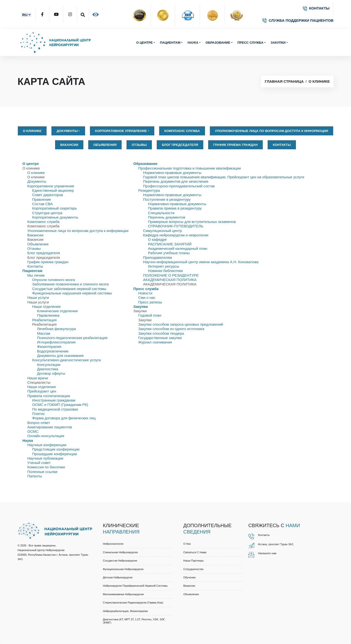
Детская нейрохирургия (118, 577)
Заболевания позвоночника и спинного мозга (70, 284)
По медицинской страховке (55, 409)
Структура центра (47, 213)
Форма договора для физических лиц (64, 418)
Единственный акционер (53, 190)
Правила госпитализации (49, 396)
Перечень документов (167, 217)
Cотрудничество (193, 569)
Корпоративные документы (55, 217)
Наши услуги (38, 297)
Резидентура (149, 190)
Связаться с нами (195, 552)
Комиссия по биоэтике (46, 467)
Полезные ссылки (42, 472)
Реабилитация (44, 320)
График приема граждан (235, 145)
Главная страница (284, 81)
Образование (218, 43)
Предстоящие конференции (56, 449)
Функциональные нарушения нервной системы (72, 293)
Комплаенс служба (182, 131)
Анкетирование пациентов (50, 427)
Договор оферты (51, 373)
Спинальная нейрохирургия (120, 552)
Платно (38, 414)
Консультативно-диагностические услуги (66, 360)
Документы (67, 131)
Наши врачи (38, 378)
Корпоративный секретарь (54, 208)
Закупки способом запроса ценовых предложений (181, 324)
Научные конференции (47, 445)
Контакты (282, 145)
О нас (187, 544)
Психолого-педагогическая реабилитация (72, 338)
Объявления (105, 145)
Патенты (35, 476)
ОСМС (33, 431)
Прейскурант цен (42, 391)
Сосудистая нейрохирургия (120, 561)
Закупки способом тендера (161, 333)
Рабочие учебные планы (169, 253)
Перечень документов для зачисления (176, 181)
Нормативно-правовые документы (172, 173)
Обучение (189, 577)
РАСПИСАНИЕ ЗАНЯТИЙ (170, 244)
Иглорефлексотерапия (56, 342)
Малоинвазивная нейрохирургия (123, 594)
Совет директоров (48, 195)
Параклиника (48, 315)
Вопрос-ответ (39, 423)
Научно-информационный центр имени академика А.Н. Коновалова (201, 262)
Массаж (44, 333)
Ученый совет (39, 463)
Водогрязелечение (53, 351)
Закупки (278, 43)
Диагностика (48, 369)
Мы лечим (36, 275)
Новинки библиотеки (165, 271)
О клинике (319, 81)
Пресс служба (250, 43)
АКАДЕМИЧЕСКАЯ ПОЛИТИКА (170, 280)
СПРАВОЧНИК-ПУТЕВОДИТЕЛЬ (176, 226)
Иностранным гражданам (54, 400)
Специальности (161, 213)
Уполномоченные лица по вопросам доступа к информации (272, 131)
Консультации (49, 365)
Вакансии (69, 145)
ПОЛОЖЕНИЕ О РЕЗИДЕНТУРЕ (171, 275)
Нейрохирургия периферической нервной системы (135, 586)
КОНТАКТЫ (316, 8)
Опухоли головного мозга (54, 280)
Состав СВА (42, 204)
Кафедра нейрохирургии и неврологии (176, 235)
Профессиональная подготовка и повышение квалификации (190, 168)
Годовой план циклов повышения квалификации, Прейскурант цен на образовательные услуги (224, 177)
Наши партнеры (193, 561)
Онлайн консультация (46, 436)
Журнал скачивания (155, 342)
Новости (145, 293)
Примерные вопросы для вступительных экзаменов (192, 222)
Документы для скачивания (60, 356)
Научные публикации (45, 458)
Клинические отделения (57, 311)
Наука (193, 43)
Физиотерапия (49, 347)
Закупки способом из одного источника (171, 329)
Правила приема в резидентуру (175, 208)
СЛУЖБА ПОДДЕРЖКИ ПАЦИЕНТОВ (298, 20)
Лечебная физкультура (56, 329)
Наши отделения (46, 307)
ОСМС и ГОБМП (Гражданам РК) (60, 405)
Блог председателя (180, 145)
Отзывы (139, 145)
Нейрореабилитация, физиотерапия (125, 611)
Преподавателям (157, 257)
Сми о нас (147, 297)
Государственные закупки (160, 338)
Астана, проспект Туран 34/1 (276, 544)
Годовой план (150, 315)
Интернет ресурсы (164, 266)
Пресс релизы (150, 302)
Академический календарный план (178, 248)
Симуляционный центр (162, 231)
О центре (145, 43)
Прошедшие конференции (55, 454)
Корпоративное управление (121, 131)
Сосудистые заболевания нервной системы (69, 289)
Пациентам (170, 43)
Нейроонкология (113, 544)
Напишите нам (267, 553)
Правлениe (42, 199)
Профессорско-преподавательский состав (179, 186)
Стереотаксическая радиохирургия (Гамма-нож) (133, 603)
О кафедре (157, 239)
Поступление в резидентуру (167, 199)
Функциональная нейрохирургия (123, 569)
